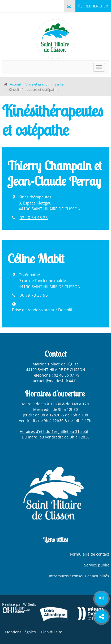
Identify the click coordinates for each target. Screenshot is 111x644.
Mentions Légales (20, 632)
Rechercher (93, 6)
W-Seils (30, 604)
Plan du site (52, 632)
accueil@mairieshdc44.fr (55, 381)
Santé (59, 84)
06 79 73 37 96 (34, 295)
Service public (97, 565)
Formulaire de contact (90, 554)
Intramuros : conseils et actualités (79, 576)
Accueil (15, 84)
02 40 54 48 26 (34, 217)
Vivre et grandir (38, 84)
